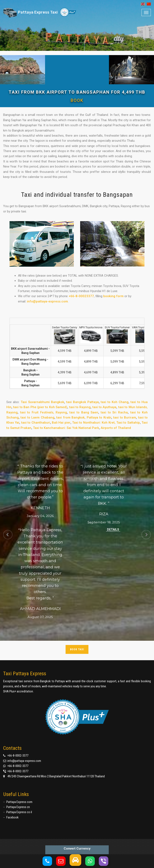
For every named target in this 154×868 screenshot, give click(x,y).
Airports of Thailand (116, 428)
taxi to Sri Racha (114, 412)
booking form (113, 296)
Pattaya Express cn (18, 807)
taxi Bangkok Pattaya (82, 402)
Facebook (12, 817)
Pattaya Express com (19, 802)
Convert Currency (77, 849)
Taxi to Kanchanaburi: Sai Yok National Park (66, 428)
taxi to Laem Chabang (37, 417)
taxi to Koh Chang (115, 402)
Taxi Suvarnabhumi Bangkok (42, 402)
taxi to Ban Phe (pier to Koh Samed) (40, 407)
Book (77, 100)
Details (113, 530)
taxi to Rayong (80, 407)
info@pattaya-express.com (47, 301)
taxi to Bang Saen (84, 412)
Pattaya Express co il (19, 812)
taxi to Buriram (125, 417)
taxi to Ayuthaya (104, 407)
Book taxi (77, 649)
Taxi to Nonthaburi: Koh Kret (93, 423)
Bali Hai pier (61, 423)
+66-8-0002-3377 (18, 756)
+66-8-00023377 (81, 296)
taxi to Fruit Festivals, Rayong (44, 412)
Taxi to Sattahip (128, 423)
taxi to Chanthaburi (36, 423)
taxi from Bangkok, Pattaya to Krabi (84, 417)
